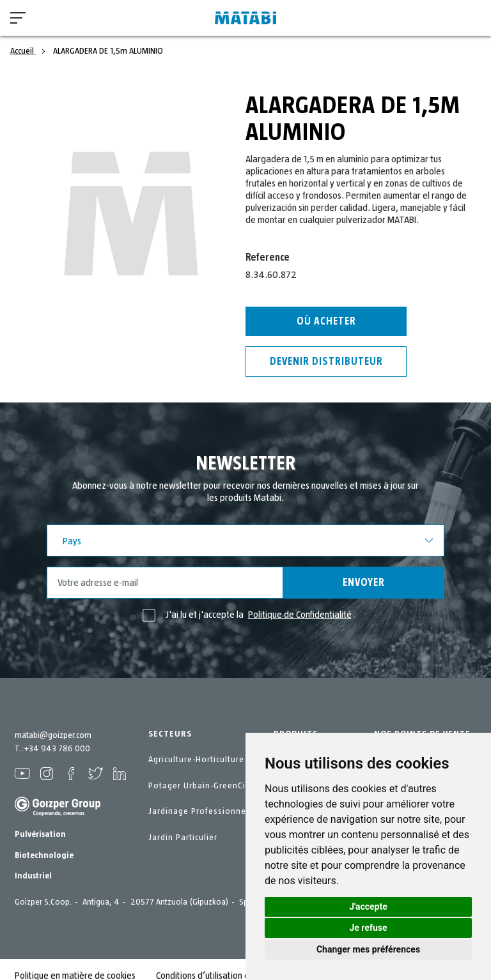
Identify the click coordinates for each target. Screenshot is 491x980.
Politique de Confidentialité (300, 615)
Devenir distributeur (326, 362)
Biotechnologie (44, 855)
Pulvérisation (40, 834)
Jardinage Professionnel (199, 811)
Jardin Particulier (183, 838)
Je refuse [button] (368, 928)
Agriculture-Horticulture (196, 760)
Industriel (33, 876)
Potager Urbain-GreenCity (201, 786)
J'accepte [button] (368, 907)
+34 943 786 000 (57, 749)
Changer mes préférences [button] (368, 949)
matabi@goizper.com (53, 735)
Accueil (23, 51)
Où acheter (326, 321)
